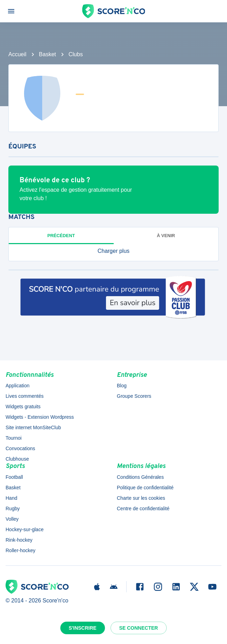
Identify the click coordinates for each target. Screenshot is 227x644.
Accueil (17, 54)
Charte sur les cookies (141, 498)
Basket (48, 54)
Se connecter (139, 628)
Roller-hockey (21, 550)
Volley (12, 519)
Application (18, 386)
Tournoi (14, 438)
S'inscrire (83, 628)
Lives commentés (25, 396)
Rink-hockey (19, 540)
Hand (11, 498)
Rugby (13, 508)
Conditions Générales (140, 477)
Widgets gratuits (23, 407)
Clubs (76, 54)
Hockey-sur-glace (25, 529)
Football (14, 477)
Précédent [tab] (61, 236)
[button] (113, 251)
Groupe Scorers (134, 396)
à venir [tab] (166, 236)
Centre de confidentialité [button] (143, 508)
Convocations (20, 448)
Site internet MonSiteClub (33, 427)
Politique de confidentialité (145, 488)
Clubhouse (17, 459)
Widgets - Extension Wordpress (40, 417)
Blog (122, 386)
